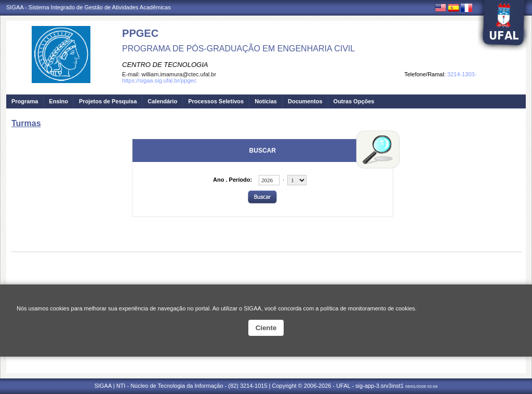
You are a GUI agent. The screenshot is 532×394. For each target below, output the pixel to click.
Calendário (162, 101)
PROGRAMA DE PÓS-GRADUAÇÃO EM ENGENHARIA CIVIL (238, 49)
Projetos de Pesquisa (108, 101)
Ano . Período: (232, 180)
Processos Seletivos (216, 101)
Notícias (266, 101)
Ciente (266, 328)
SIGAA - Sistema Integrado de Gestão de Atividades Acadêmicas (89, 7)
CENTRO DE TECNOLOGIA (165, 65)
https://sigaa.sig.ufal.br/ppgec (159, 80)
